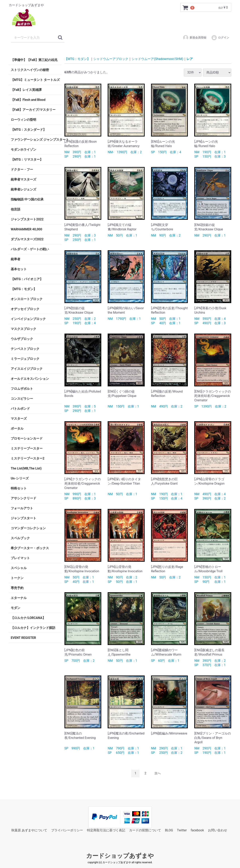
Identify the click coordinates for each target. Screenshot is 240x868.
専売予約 (17, 588)
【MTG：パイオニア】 (27, 279)
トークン (17, 578)
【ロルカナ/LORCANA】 (28, 618)
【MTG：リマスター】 (27, 160)
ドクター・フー (22, 169)
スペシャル (19, 568)
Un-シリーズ (20, 478)
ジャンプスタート (23, 518)
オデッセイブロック (25, 309)
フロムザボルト (22, 389)
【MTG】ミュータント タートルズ (35, 80)
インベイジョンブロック (28, 319)
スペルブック (20, 538)
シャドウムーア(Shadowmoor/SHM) (157, 59)
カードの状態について (145, 830)
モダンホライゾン (23, 150)
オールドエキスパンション (30, 379)
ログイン (220, 38)
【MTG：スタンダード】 (28, 130)
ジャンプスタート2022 (27, 219)
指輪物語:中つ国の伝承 (27, 199)
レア (190, 59)
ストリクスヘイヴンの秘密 (30, 70)
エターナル (19, 598)
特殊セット (19, 488)
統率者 (16, 259)
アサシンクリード (23, 498)
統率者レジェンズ (23, 189)
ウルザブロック (22, 339)
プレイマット (20, 558)
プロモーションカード (27, 438)
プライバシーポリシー (67, 830)
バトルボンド (20, 409)
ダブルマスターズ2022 (27, 239)
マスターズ (19, 419)
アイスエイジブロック (27, 369)
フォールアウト (22, 508)
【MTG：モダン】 (24, 289)
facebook (197, 830)
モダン (16, 608)
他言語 (16, 209)
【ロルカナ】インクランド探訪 (33, 628)
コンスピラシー (22, 399)
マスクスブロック (23, 329)
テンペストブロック (25, 349)
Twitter (182, 830)
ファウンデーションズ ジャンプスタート (36, 140)
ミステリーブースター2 (28, 458)
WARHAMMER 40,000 (26, 229)
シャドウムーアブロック (111, 59)
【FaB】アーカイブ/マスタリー (33, 110)
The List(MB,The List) (26, 468)
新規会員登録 (195, 38)
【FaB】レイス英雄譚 (26, 90)
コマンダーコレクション (28, 528)
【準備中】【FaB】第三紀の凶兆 (34, 60)
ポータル (17, 429)
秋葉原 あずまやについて (29, 830)
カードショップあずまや (120, 856)
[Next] (158, 773)
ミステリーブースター (27, 448)
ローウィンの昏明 (23, 120)
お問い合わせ (218, 830)
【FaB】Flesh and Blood (28, 100)
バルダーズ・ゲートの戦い (30, 249)
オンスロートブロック (27, 299)
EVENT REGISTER (23, 638)
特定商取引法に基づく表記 (106, 830)
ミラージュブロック (25, 359)
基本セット (19, 269)
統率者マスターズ (23, 179)
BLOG (169, 830)
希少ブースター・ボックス (30, 548)
